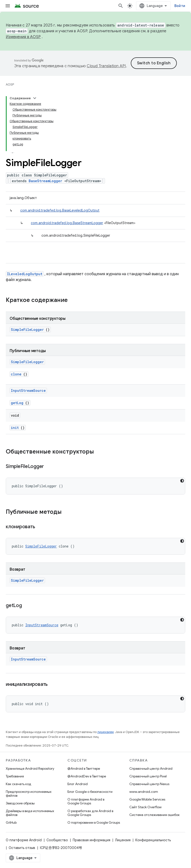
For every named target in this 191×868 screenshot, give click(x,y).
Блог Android (78, 784)
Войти (180, 6)
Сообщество (57, 840)
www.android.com (144, 792)
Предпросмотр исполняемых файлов (29, 794)
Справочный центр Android (151, 768)
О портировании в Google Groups (94, 822)
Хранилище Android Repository (30, 768)
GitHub (11, 822)
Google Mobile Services (147, 799)
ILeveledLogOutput (25, 274)
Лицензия (123, 840)
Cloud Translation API (106, 66)
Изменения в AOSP (23, 37)
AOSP (10, 84)
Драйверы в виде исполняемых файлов (30, 813)
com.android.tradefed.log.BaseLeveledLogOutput (60, 210)
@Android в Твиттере (84, 768)
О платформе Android (24, 840)
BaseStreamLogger (45, 181)
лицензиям (105, 732)
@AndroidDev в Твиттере (87, 776)
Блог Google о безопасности (90, 792)
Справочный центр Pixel (148, 776)
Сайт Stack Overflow (145, 807)
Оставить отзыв (22, 848)
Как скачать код (19, 784)
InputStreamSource (28, 391)
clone (16, 374)
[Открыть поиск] (121, 6)
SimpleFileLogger (27, 330)
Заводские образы (20, 803)
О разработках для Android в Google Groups (90, 813)
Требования (15, 776)
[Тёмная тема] (182, 481)
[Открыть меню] (8, 6)
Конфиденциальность (153, 840)
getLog (17, 403)
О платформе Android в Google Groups (86, 801)
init (15, 428)
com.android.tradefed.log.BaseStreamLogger (67, 223)
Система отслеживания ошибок (155, 815)
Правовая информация (92, 840)
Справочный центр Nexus (149, 784)
